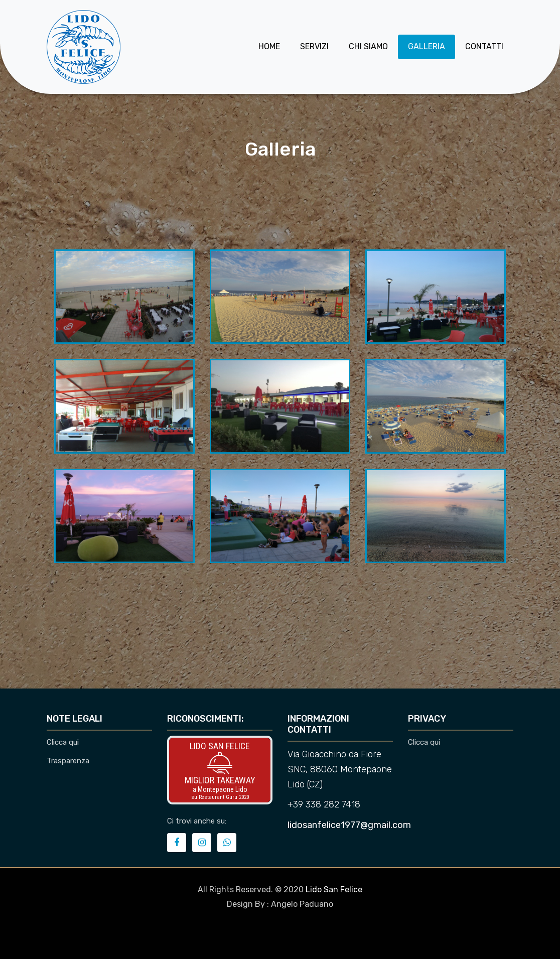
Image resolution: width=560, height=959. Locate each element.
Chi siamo (368, 46)
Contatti (484, 46)
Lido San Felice (220, 746)
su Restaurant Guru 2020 (220, 797)
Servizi (314, 46)
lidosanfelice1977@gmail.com (349, 825)
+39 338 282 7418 (324, 804)
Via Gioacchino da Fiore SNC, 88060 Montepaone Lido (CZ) (340, 769)
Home (269, 46)
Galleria (427, 46)
